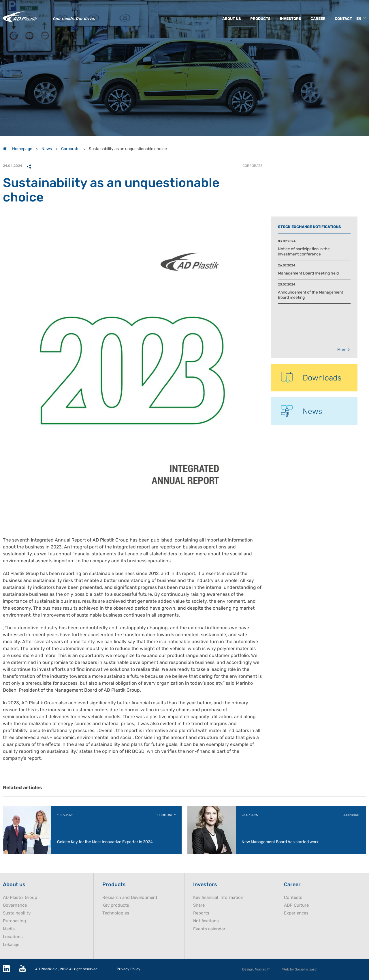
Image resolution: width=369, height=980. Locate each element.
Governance (15, 905)
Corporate (70, 149)
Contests (293, 898)
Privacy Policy (129, 969)
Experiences (296, 913)
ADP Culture (296, 905)
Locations (13, 937)
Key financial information (218, 898)
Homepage (18, 149)
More (344, 350)
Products (260, 19)
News (47, 149)
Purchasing (14, 921)
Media (9, 929)
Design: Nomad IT (256, 969)
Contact (343, 19)
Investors (291, 19)
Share (199, 905)
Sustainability (17, 913)
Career (318, 19)
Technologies (116, 913)
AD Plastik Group (20, 898)
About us (232, 19)
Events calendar (209, 929)
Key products (116, 905)
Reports (201, 913)
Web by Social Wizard (299, 969)
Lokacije (11, 945)
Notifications (206, 921)
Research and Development (130, 898)
